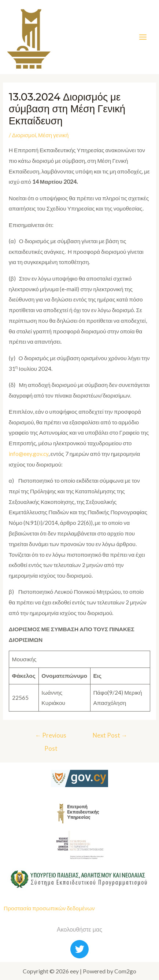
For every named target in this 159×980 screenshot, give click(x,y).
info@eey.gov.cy (29, 454)
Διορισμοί (24, 135)
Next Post (110, 735)
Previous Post (51, 738)
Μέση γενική (53, 135)
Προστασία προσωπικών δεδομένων (49, 908)
